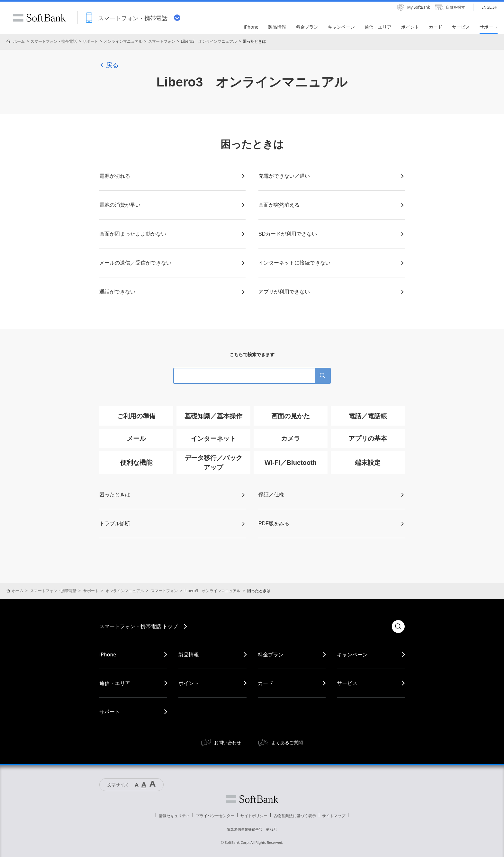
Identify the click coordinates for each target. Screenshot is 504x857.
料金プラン (271, 654)
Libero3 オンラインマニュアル (209, 41)
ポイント (189, 683)
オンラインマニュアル (123, 41)
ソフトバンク (252, 799)
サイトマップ (334, 816)
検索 (398, 627)
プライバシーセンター (215, 816)
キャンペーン (352, 654)
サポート (90, 41)
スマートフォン (162, 41)
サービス (347, 683)
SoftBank (39, 18)
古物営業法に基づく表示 (295, 816)
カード (265, 683)
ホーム (19, 41)
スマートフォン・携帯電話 (54, 41)
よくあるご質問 (287, 742)
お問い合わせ (228, 742)
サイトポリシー (254, 816)
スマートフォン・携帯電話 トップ (139, 626)
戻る (109, 65)
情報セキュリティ (174, 816)
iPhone (108, 654)
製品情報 (189, 654)
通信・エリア (115, 683)
